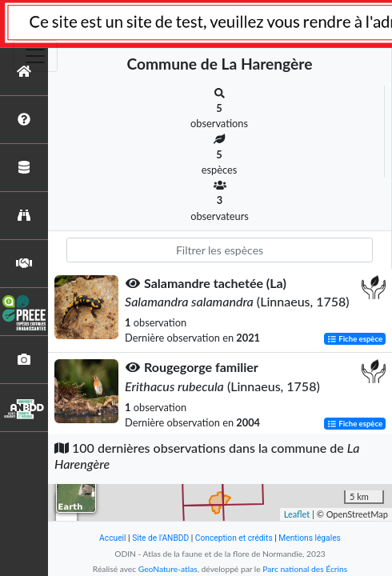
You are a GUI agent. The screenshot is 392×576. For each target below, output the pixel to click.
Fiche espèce (355, 339)
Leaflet (297, 514)
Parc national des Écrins (305, 569)
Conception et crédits (234, 538)
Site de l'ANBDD (160, 538)
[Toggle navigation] (35, 56)
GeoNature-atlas (168, 569)
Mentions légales (310, 538)
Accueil (112, 538)
